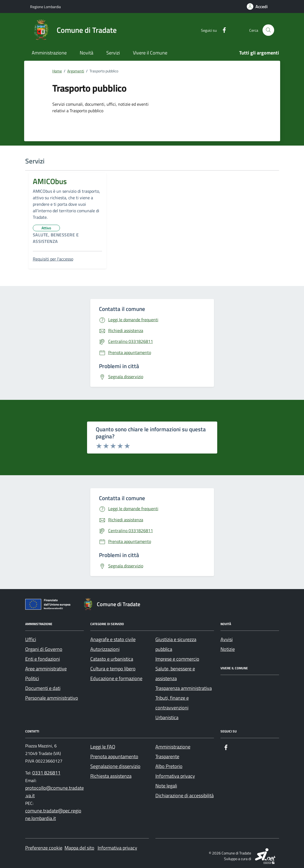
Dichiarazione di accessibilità (185, 795)
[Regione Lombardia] (45, 7)
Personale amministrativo (52, 698)
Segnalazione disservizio (115, 766)
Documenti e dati (43, 688)
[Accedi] (257, 7)
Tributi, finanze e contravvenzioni (172, 703)
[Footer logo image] (114, 604)
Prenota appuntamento (114, 756)
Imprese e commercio (177, 659)
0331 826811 (46, 773)
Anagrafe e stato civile (113, 639)
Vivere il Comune (150, 53)
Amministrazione (49, 53)
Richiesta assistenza (111, 776)
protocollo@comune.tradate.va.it (55, 792)
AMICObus (50, 181)
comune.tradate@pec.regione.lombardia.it (53, 814)
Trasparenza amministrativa (184, 688)
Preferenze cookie (44, 848)
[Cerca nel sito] (268, 30)
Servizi (113, 53)
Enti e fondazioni (43, 659)
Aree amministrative (46, 669)
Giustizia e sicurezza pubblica (176, 644)
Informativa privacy (175, 776)
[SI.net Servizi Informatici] (265, 856)
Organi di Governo (44, 649)
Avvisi (227, 639)
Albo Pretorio (169, 766)
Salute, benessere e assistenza (57, 238)
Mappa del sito (79, 848)
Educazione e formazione (116, 678)
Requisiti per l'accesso (53, 259)
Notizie (228, 649)
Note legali (166, 786)
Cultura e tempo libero (113, 669)
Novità (87, 53)
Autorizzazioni (105, 649)
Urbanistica (167, 717)
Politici (32, 678)
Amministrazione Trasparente (173, 752)
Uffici (31, 639)
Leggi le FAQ (103, 747)
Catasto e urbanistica (112, 659)
